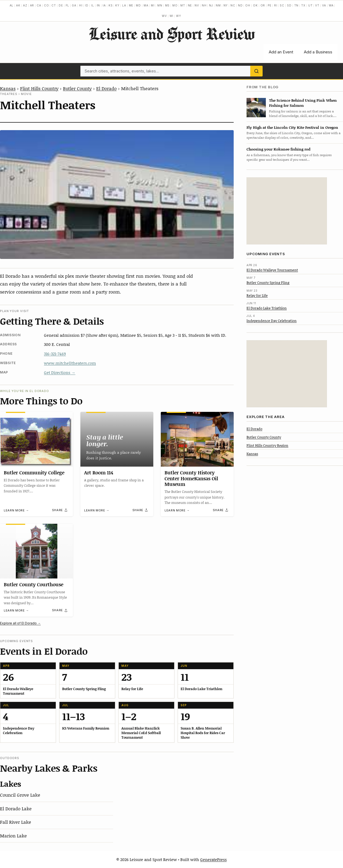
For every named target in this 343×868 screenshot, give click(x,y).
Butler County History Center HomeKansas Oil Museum (191, 478)
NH (204, 5)
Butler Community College (34, 473)
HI (81, 5)
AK (18, 5)
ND (240, 5)
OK (255, 5)
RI (276, 5)
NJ (211, 5)
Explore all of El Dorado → (20, 623)
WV (164, 16)
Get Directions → (60, 372)
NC (233, 5)
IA (104, 5)
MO (175, 5)
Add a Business (318, 52)
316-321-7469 (55, 354)
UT (310, 5)
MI (153, 5)
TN (297, 5)
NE (190, 5)
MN (160, 5)
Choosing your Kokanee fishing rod (278, 149)
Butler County (77, 88)
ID (87, 5)
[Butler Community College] (36, 439)
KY (117, 5)
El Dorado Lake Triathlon (267, 308)
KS (111, 5)
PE (270, 5)
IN (98, 5)
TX (303, 5)
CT (54, 5)
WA (331, 5)
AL (12, 5)
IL (93, 5)
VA (324, 5)
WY (179, 16)
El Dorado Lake (16, 808)
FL (68, 5)
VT (317, 5)
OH (248, 5)
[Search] (256, 71)
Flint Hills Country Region (267, 445)
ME (131, 5)
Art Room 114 (99, 473)
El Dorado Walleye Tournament (272, 270)
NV (197, 5)
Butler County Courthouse (33, 584)
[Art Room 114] (117, 439)
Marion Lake (13, 836)
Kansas (8, 88)
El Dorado (106, 88)
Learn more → (16, 510)
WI (172, 16)
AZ (25, 5)
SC (282, 5)
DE (61, 5)
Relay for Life (257, 295)
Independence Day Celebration (272, 321)
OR (263, 5)
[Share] (60, 510)
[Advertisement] (287, 211)
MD (138, 5)
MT (183, 5)
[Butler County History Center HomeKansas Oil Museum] (197, 439)
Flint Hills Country (39, 88)
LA (124, 5)
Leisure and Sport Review (172, 34)
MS (167, 5)
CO (46, 5)
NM (218, 5)
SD (289, 5)
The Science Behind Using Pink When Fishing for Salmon (303, 103)
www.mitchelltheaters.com (70, 363)
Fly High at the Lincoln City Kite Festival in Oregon (292, 127)
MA (146, 5)
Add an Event (281, 52)
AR (32, 5)
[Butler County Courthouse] (36, 551)
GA (74, 5)
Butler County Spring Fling (268, 283)
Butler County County (264, 437)
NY (226, 5)
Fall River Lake (16, 822)
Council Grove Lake (20, 795)
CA (39, 5)
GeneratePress (213, 859)
